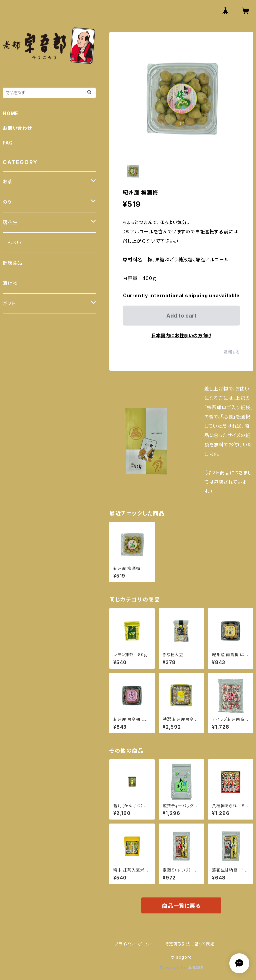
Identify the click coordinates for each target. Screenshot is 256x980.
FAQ (8, 143)
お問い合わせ (17, 128)
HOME (10, 113)
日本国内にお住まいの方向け (181, 335)
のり (7, 202)
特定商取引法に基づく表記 (190, 944)
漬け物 (10, 283)
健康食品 (12, 263)
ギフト (9, 303)
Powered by (181, 968)
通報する (232, 352)
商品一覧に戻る (181, 906)
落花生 (10, 222)
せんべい (12, 243)
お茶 (7, 182)
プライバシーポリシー (134, 944)
